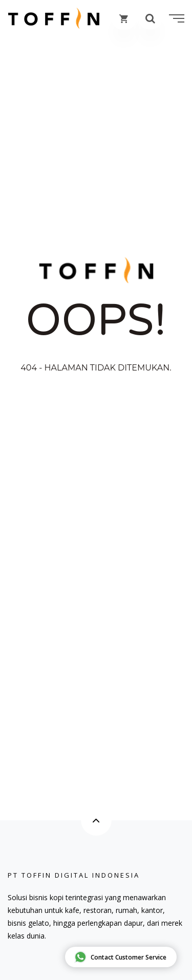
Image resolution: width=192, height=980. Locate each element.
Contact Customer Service (120, 957)
